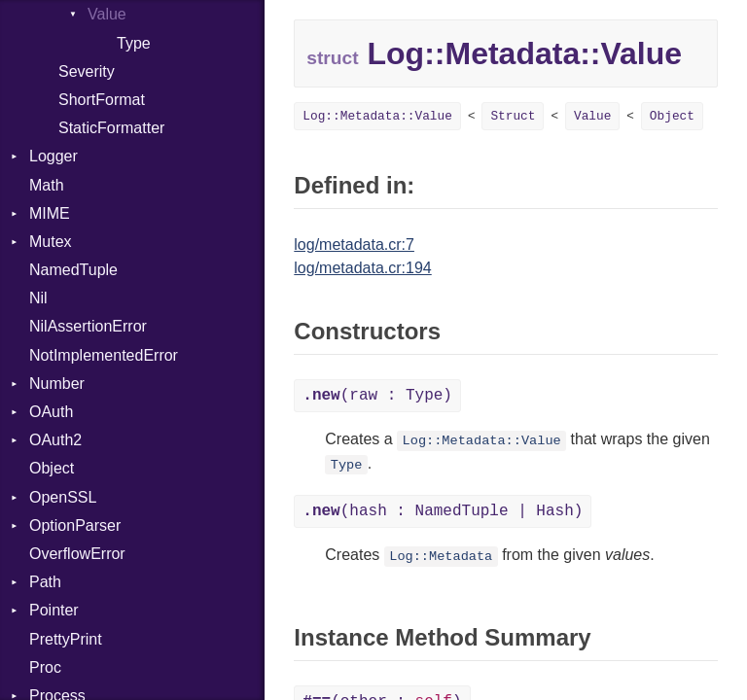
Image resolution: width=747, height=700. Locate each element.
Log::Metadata (441, 557)
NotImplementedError (104, 355)
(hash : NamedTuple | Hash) (443, 511)
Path (45, 582)
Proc (45, 667)
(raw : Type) (377, 396)
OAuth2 (55, 440)
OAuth (51, 412)
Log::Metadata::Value (377, 116)
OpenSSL (63, 497)
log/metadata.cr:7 (354, 245)
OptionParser (75, 525)
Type (134, 43)
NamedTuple (73, 270)
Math (47, 185)
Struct (513, 116)
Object (52, 468)
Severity (87, 71)
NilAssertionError (88, 326)
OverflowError (77, 554)
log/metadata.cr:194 (362, 268)
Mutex (51, 242)
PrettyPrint (66, 639)
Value (107, 14)
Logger (53, 156)
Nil (38, 298)
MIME (50, 213)
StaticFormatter (111, 128)
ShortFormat (102, 100)
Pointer (54, 610)
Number (57, 384)
